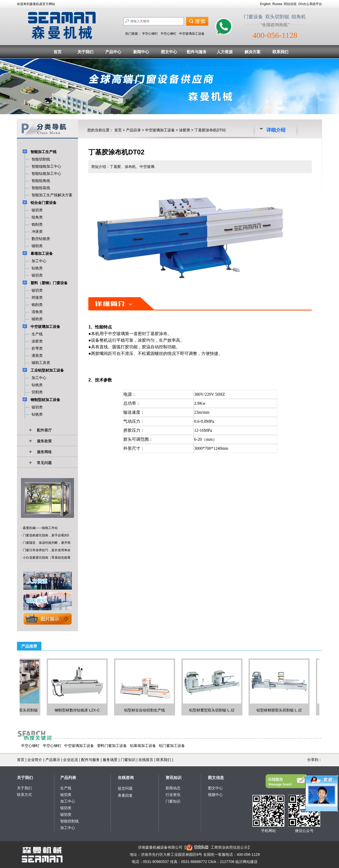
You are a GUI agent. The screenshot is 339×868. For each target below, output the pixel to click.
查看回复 (125, 795)
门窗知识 (128, 760)
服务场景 (110, 760)
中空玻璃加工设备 (192, 34)
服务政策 (44, 441)
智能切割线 (69, 821)
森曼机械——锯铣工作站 (40, 528)
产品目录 (133, 130)
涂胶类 (185, 130)
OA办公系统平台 (310, 4)
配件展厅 (44, 430)
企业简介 (35, 760)
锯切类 (66, 795)
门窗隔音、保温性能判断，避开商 (47, 543)
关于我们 (85, 52)
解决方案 (253, 52)
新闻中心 (141, 52)
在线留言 (146, 760)
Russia (277, 4)
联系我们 (280, 52)
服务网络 (44, 452)
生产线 (66, 788)
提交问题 (125, 788)
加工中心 (68, 801)
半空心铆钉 (150, 34)
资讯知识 (173, 778)
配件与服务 (197, 52)
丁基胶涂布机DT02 (210, 130)
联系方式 (24, 795)
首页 (58, 52)
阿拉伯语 (290, 4)
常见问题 (44, 463)
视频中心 (215, 795)
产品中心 (113, 52)
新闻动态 (173, 788)
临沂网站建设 (246, 862)
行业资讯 (173, 795)
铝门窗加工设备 (172, 746)
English (265, 4)
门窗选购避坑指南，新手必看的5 (46, 535)
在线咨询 (126, 778)
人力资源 (225, 52)
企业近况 (71, 760)
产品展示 (53, 760)
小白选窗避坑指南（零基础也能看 (47, 558)
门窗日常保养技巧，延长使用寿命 (47, 550)
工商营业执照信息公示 (217, 847)
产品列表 (68, 778)
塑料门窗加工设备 (112, 746)
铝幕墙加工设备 (143, 746)
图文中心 (169, 52)
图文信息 (216, 778)
